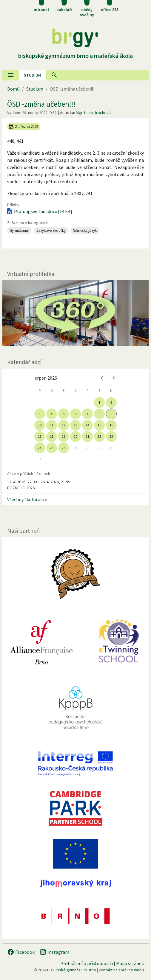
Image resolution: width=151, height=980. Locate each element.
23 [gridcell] (111, 436)
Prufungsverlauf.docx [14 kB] (39, 211)
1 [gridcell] (99, 402)
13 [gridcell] (75, 425)
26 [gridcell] (64, 448)
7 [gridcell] (87, 414)
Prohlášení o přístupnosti (87, 963)
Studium (33, 75)
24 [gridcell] (40, 448)
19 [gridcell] (64, 436)
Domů (13, 89)
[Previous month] (102, 378)
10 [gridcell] (40, 425)
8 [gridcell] (99, 414)
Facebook (21, 952)
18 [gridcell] (52, 436)
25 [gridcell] (52, 448)
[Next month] (114, 378)
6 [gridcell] (75, 414)
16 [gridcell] (111, 425)
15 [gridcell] (99, 425)
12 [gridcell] (64, 425)
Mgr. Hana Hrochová (93, 113)
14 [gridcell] (87, 425)
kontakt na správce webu (121, 970)
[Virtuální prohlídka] (75, 313)
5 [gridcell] (64, 414)
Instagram (54, 952)
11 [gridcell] (52, 425)
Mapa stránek (130, 963)
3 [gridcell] (40, 414)
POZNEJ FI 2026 (21, 488)
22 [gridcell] (99, 436)
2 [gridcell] (111, 402)
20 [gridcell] (75, 436)
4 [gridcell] (52, 414)
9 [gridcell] (111, 414)
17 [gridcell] (40, 436)
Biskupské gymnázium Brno (72, 970)
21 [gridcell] (87, 436)
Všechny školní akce (27, 499)
